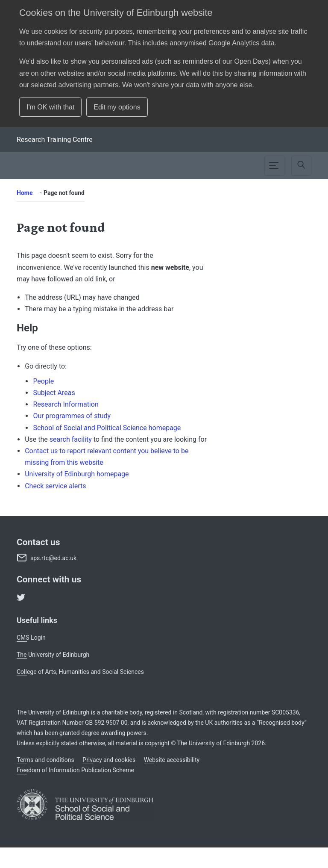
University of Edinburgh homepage (77, 474)
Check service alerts (55, 486)
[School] (55, 140)
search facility (71, 439)
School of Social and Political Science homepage (107, 428)
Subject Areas (54, 393)
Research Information (66, 404)
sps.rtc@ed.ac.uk (53, 558)
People (43, 381)
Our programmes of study (72, 416)
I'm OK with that (50, 107)
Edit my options (117, 107)
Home (25, 193)
